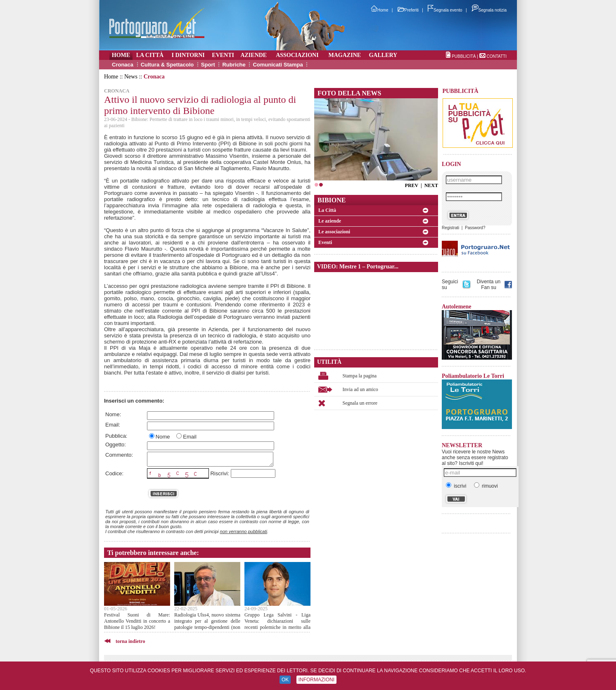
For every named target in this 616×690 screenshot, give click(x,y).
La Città (327, 210)
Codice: (114, 473)
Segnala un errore (360, 403)
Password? (475, 228)
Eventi (325, 242)
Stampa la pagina (360, 376)
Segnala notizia (489, 10)
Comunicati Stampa (278, 65)
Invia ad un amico (360, 389)
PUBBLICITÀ (464, 56)
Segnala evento (445, 10)
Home (380, 10)
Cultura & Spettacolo (167, 65)
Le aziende (330, 221)
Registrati (450, 228)
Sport (208, 65)
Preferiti (408, 10)
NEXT (431, 185)
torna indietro (130, 641)
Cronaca (123, 65)
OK (285, 680)
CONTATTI (496, 56)
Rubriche (234, 65)
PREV (412, 185)
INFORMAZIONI (316, 680)
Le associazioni (334, 232)
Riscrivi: (220, 473)
